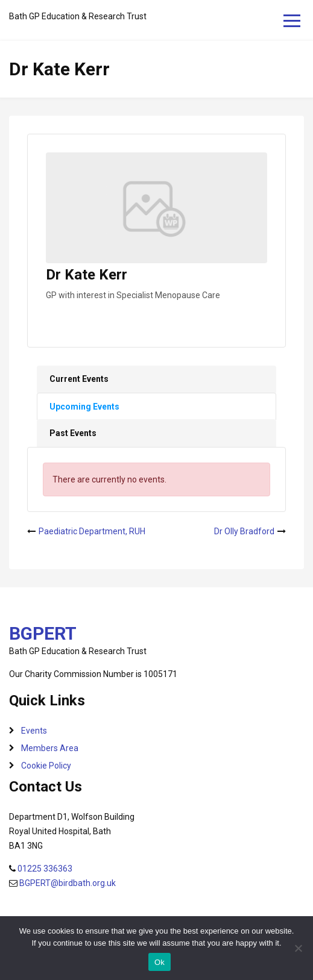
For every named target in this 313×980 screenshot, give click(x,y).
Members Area (50, 748)
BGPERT (43, 633)
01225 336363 (45, 869)
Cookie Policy (46, 766)
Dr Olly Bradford (244, 531)
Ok (160, 962)
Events (34, 731)
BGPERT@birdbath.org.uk (68, 883)
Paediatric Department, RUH (92, 531)
